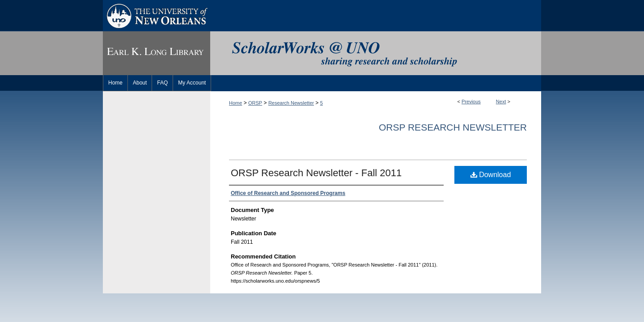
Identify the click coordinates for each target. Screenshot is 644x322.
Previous (471, 102)
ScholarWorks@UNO (376, 53)
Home (235, 103)
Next (501, 102)
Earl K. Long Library (157, 53)
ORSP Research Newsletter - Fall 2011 (316, 173)
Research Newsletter (291, 103)
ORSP (255, 103)
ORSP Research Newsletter (453, 127)
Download (491, 175)
